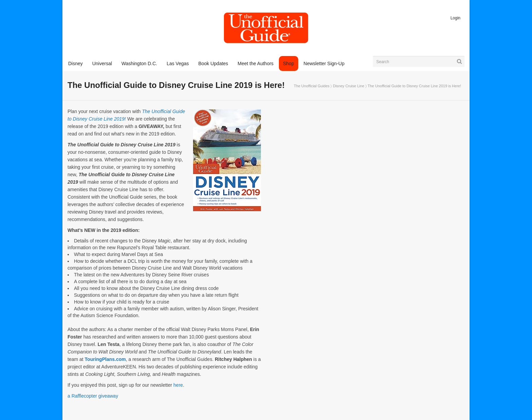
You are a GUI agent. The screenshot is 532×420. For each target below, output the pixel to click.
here (178, 385)
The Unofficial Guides (312, 86)
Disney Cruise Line (348, 86)
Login (455, 18)
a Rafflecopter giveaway (93, 396)
